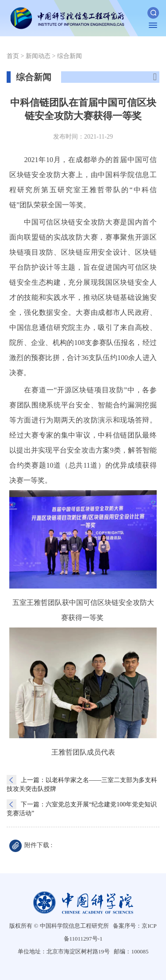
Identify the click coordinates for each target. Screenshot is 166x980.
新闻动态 (38, 56)
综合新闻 (69, 56)
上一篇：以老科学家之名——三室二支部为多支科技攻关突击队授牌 (82, 784)
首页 (13, 56)
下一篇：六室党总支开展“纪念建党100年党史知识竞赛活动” (82, 808)
